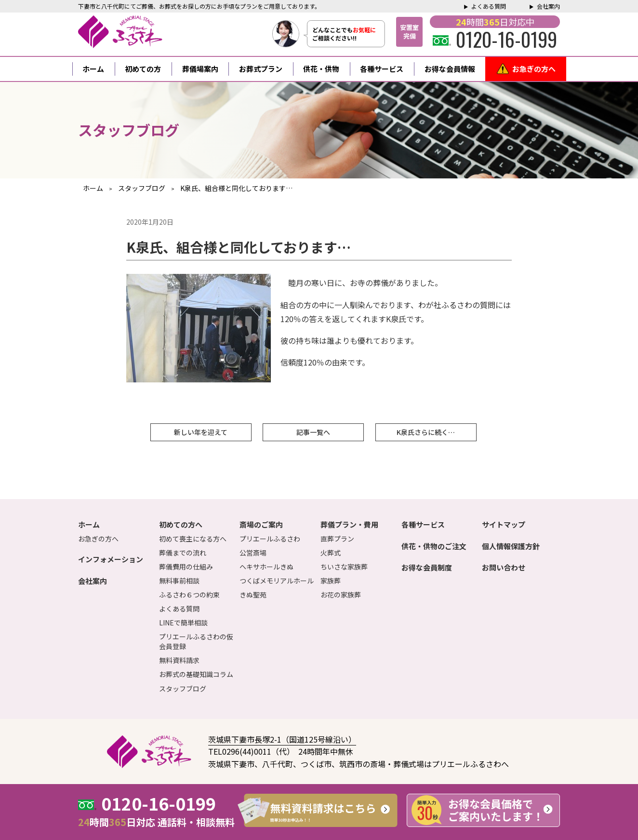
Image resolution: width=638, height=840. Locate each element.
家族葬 (331, 581)
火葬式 (331, 553)
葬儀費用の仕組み (186, 567)
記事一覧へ (313, 432)
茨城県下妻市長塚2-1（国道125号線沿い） (282, 739)
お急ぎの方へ (534, 69)
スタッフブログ (183, 689)
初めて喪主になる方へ (193, 539)
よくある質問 (489, 6)
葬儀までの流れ (183, 553)
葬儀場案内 (200, 69)
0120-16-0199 (495, 39)
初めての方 (143, 69)
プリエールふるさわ (270, 539)
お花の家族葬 (341, 595)
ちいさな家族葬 (344, 567)
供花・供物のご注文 (434, 546)
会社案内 (548, 6)
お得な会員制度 (427, 567)
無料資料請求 (179, 660)
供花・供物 (321, 69)
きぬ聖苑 (253, 595)
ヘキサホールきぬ (266, 567)
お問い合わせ (504, 567)
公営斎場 (253, 553)
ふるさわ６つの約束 (189, 595)
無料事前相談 (179, 581)
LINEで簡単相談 (183, 623)
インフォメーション (111, 559)
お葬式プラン (261, 69)
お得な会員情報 (450, 69)
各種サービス (382, 69)
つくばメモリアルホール (277, 581)
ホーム (93, 69)
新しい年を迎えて (201, 432)
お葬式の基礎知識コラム (196, 674)
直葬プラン (337, 539)
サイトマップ (504, 524)
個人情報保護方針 (511, 546)
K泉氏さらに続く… (426, 432)
